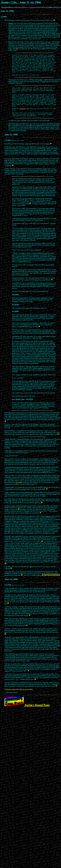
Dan (17, 49)
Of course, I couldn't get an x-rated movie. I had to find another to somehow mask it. (31, 641)
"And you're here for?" (11, 465)
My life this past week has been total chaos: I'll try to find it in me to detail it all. (30, 20)
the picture (19, 492)
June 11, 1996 (7, 11)
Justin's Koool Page (27, 714)
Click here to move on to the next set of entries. (19, 699)
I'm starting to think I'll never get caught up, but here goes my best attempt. (28, 153)
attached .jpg (24, 116)
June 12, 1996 (11, 144)
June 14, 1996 (11, 589)
